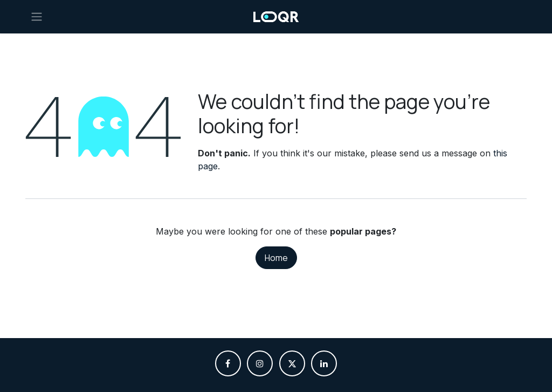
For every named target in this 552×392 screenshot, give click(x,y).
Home (276, 258)
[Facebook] (228, 363)
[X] (292, 363)
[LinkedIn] (324, 363)
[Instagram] (260, 363)
